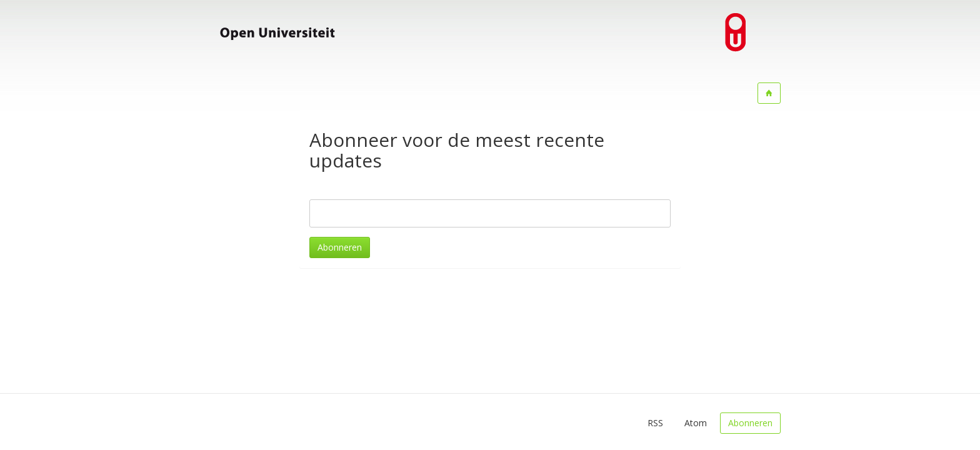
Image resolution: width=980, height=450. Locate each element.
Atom (696, 423)
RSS (655, 423)
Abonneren (340, 247)
